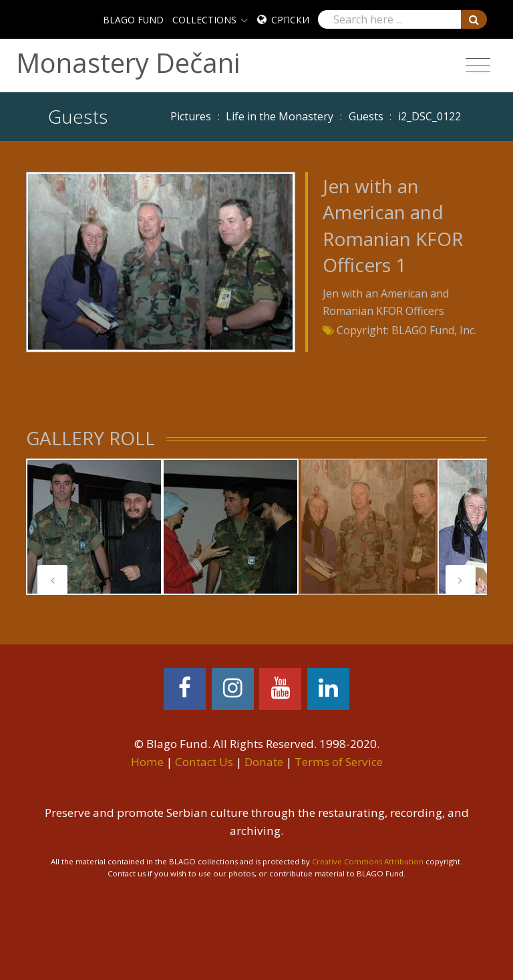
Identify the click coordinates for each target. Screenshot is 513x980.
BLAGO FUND (133, 20)
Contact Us (204, 762)
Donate (264, 762)
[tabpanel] (94, 527)
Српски (290, 20)
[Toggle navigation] (478, 66)
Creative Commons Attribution (368, 861)
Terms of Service (339, 762)
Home (147, 762)
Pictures (191, 116)
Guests (366, 116)
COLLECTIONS (204, 20)
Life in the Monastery (280, 116)
